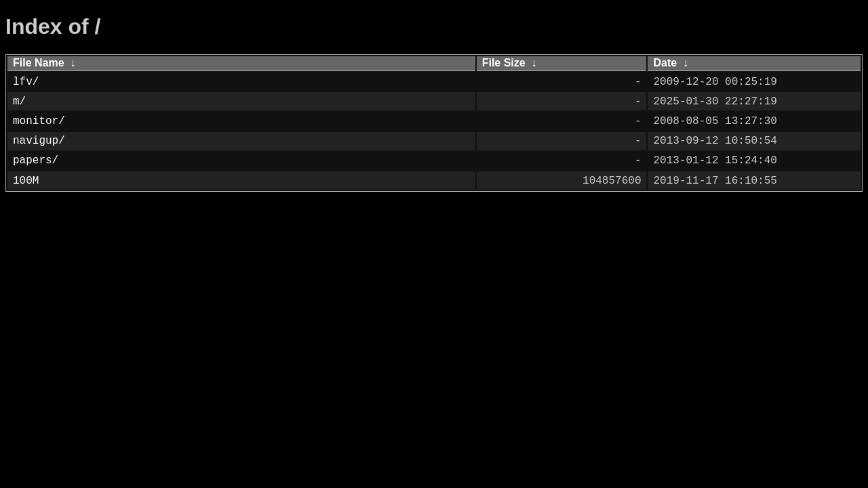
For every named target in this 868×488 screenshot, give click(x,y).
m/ (19, 102)
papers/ (36, 161)
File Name (39, 63)
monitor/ (39, 121)
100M (26, 181)
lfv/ (26, 82)
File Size (504, 63)
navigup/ (39, 141)
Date (665, 63)
